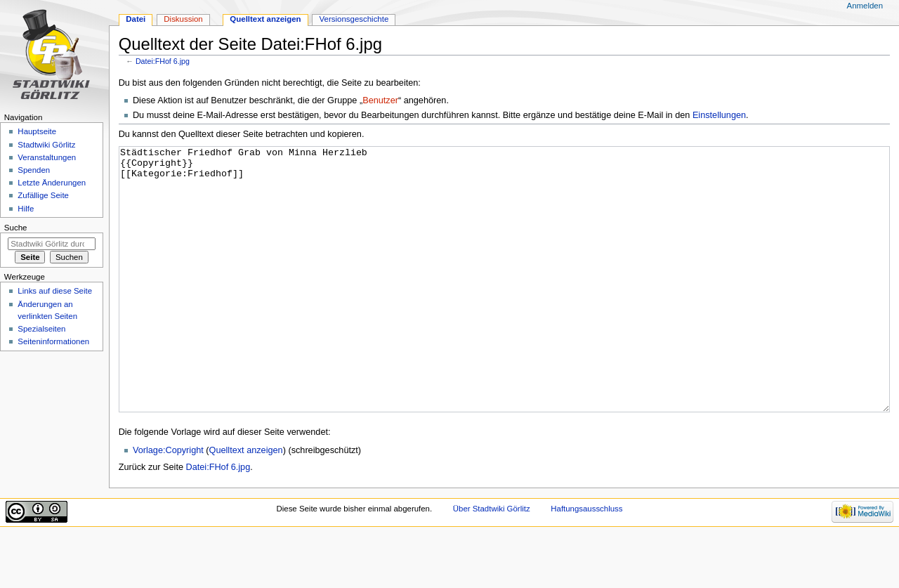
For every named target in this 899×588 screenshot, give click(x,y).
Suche (16, 228)
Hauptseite (37, 131)
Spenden (34, 170)
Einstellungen (719, 115)
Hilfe (26, 209)
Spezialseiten (41, 329)
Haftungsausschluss (586, 561)
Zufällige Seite (43, 195)
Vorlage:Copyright (168, 503)
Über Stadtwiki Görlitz (492, 561)
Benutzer (380, 100)
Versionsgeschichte (354, 19)
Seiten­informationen (53, 341)
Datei (136, 19)
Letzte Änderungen (52, 183)
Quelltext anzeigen (246, 503)
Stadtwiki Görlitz (46, 145)
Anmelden (865, 6)
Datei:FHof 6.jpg (163, 61)
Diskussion (183, 19)
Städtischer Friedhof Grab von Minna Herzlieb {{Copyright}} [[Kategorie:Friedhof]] (505, 306)
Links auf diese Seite (55, 291)
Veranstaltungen (47, 157)
